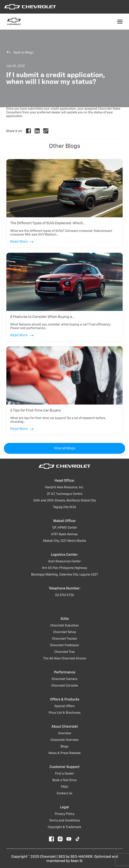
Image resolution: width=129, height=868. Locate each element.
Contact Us (64, 794)
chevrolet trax (64, 652)
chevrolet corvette (65, 686)
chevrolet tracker (65, 639)
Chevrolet (48, 857)
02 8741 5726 (65, 595)
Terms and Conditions (64, 821)
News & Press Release (65, 753)
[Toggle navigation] (120, 22)
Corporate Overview (65, 740)
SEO (62, 857)
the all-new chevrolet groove (65, 659)
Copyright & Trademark (64, 827)
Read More (22, 242)
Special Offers (64, 706)
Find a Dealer (64, 774)
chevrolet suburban (64, 626)
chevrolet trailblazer (64, 645)
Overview (65, 733)
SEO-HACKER (81, 857)
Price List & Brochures (65, 713)
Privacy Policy (65, 814)
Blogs (64, 747)
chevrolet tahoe (65, 632)
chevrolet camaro (64, 679)
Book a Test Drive (64, 780)
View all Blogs (65, 448)
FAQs (64, 787)
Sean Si (77, 861)
